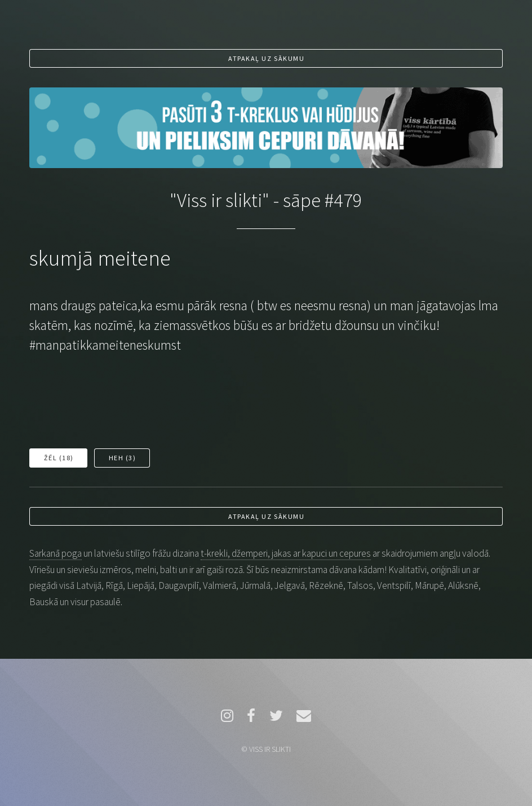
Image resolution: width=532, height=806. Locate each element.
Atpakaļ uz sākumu (266, 58)
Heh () (123, 458)
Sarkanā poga (56, 553)
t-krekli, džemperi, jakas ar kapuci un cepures (286, 553)
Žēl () (59, 458)
